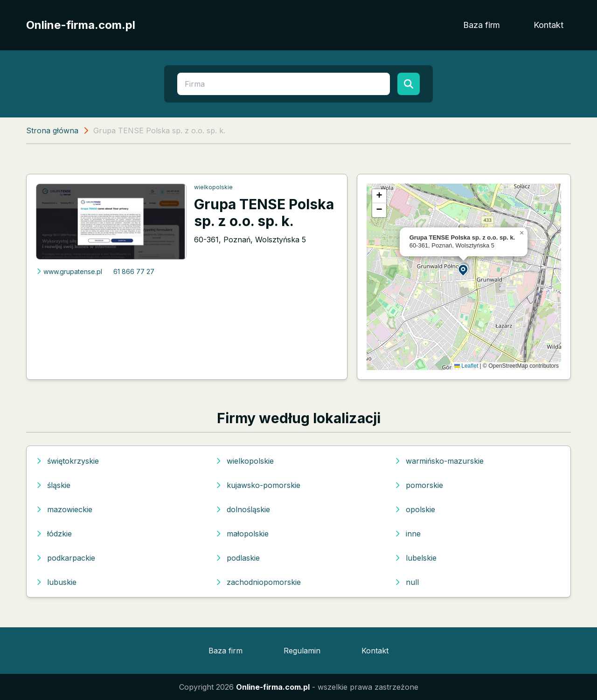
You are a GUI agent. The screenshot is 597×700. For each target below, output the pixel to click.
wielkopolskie (213, 187)
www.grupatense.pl (69, 271)
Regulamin (302, 651)
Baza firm (482, 25)
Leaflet (466, 366)
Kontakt (548, 25)
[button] (464, 270)
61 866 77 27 (134, 271)
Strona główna (52, 130)
